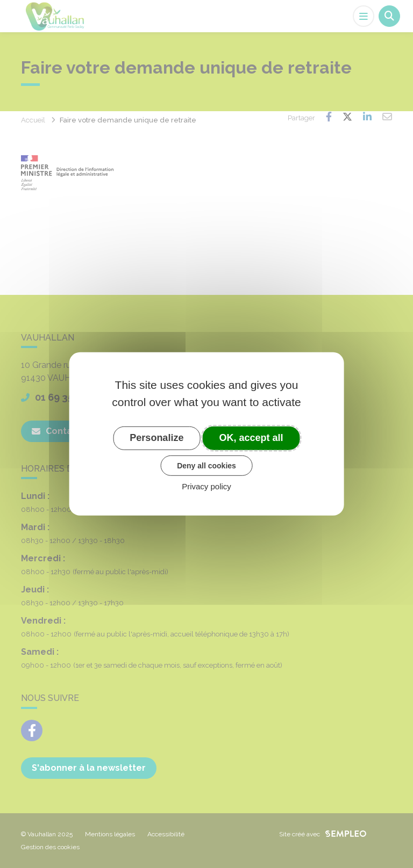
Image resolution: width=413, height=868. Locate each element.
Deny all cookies (206, 465)
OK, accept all (251, 438)
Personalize (156, 438)
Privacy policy (206, 486)
